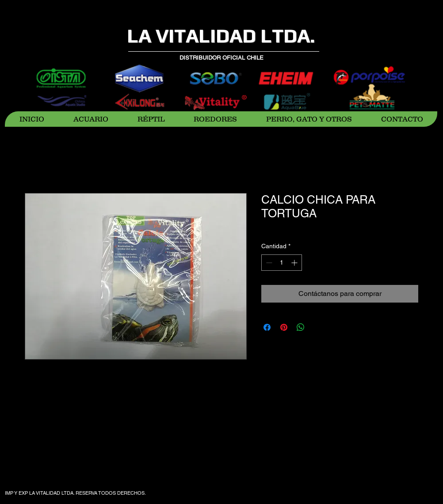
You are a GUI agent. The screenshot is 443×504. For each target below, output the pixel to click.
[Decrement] (268, 263)
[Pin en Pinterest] (284, 327)
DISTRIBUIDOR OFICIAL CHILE (221, 58)
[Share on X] (317, 327)
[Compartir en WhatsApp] (301, 327)
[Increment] (295, 263)
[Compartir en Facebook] (267, 327)
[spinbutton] (282, 263)
